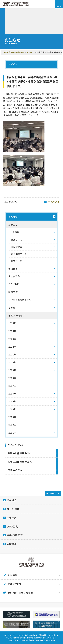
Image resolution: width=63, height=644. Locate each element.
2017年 (12, 386)
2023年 (12, 339)
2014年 (12, 409)
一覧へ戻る (54, 202)
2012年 (12, 425)
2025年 (12, 323)
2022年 (12, 347)
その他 (12, 308)
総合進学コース (19, 254)
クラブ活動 (14, 284)
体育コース (16, 261)
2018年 (12, 378)
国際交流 (13, 292)
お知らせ (30, 52)
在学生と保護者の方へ (20, 300)
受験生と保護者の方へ (20, 453)
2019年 (12, 370)
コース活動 (14, 232)
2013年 (12, 417)
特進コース (16, 240)
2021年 (12, 355)
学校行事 (13, 269)
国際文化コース (19, 247)
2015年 (12, 401)
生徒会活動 (14, 276)
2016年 (12, 394)
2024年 (12, 331)
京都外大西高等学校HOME (14, 52)
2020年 (12, 362)
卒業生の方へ (15, 470)
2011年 (12, 433)
